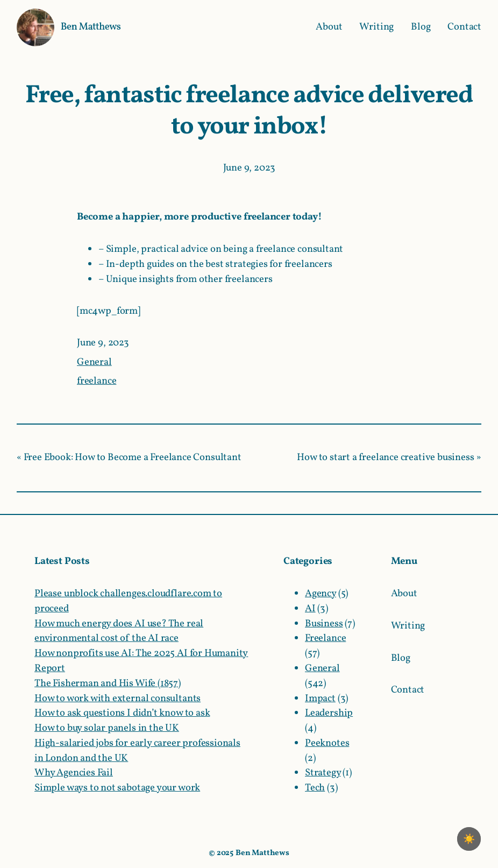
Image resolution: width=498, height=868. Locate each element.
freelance (97, 381)
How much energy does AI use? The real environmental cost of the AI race (119, 631)
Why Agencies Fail (74, 773)
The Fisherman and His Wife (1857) (108, 683)
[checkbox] (469, 839)
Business (324, 624)
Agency (321, 594)
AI (310, 609)
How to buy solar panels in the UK (107, 728)
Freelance (325, 638)
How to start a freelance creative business (385, 457)
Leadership (329, 713)
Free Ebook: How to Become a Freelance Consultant (133, 457)
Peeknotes (327, 743)
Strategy (323, 773)
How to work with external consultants (118, 698)
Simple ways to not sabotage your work (117, 788)
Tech (315, 788)
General (94, 362)
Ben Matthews (91, 27)
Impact (320, 698)
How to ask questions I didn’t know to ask (122, 713)
